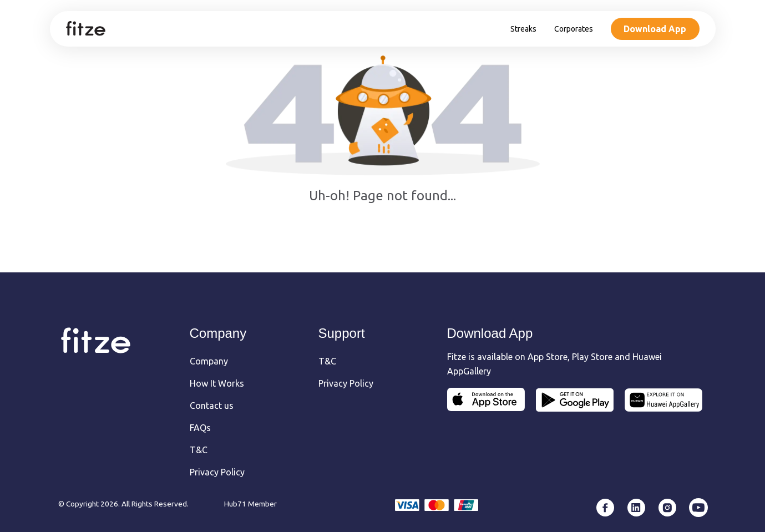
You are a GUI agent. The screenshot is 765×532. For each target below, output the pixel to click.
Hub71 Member (250, 504)
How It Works (217, 383)
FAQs (200, 428)
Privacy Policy (217, 472)
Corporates (574, 29)
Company (209, 361)
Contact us (212, 406)
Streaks (523, 29)
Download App (655, 29)
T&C (199, 450)
